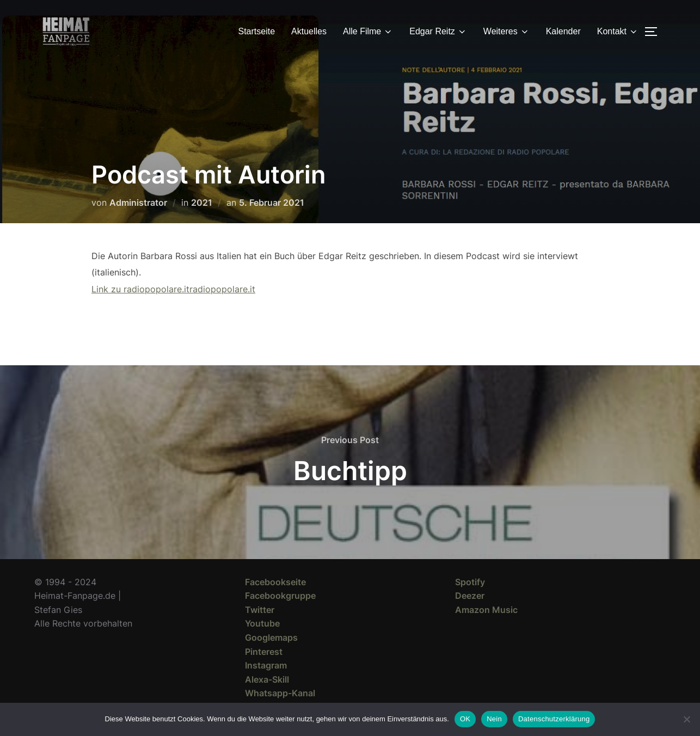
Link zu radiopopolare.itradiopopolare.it (173, 289)
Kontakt (618, 32)
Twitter (260, 610)
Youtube (262, 623)
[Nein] (686, 719)
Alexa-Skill (267, 679)
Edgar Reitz (438, 32)
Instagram (266, 665)
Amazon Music (486, 610)
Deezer (470, 596)
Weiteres (506, 32)
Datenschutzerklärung (554, 719)
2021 (202, 203)
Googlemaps (271, 637)
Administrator (138, 203)
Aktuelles (309, 31)
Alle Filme (368, 32)
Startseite (257, 31)
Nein (494, 719)
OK (465, 719)
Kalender (563, 31)
